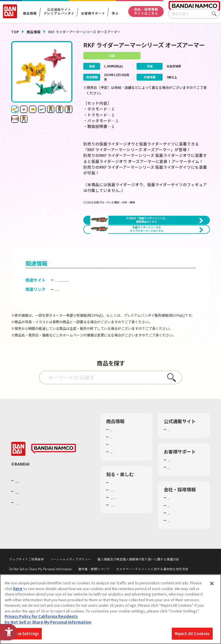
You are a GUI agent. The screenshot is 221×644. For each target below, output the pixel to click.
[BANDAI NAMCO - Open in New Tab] (54, 491)
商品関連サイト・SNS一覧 (125, 492)
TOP (15, 32)
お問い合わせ (179, 563)
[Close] (212, 583)
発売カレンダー (123, 474)
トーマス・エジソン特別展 (127, 535)
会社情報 (175, 540)
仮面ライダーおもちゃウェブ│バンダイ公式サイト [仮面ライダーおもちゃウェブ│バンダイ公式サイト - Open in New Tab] (101, 317)
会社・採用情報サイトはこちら (146, 11)
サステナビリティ (182, 555)
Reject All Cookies (192, 634)
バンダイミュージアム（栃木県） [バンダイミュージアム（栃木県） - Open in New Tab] (127, 565)
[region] (110, 609)
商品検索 (118, 466)
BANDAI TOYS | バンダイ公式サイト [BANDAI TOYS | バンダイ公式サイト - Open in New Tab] (88, 311)
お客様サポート (93, 13)
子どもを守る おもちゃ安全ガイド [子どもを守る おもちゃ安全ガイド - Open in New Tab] (85, 326)
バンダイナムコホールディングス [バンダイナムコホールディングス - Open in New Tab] (50, 534)
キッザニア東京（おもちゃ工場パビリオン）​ (127, 550)
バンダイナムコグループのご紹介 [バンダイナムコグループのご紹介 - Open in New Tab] (50, 523)
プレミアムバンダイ (185, 466)
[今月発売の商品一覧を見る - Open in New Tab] (179, 262)
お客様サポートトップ (185, 499)
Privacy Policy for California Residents (41, 616)
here (18, 588)
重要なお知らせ (181, 510)
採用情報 (175, 548)
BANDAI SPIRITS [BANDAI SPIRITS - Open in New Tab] (33, 545)
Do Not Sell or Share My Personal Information (48, 622)
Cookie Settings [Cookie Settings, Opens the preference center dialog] (23, 634)
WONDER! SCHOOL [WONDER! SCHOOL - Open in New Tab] (126, 525)
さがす (216, 14)
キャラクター (121, 481)
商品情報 (33, 32)
